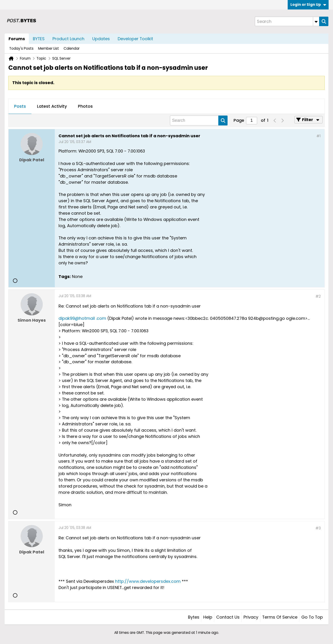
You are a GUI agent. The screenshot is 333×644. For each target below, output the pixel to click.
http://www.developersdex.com (148, 581)
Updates (101, 39)
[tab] (20, 107)
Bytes (194, 617)
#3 (318, 528)
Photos (85, 106)
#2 (318, 296)
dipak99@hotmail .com (82, 318)
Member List (49, 48)
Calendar (72, 48)
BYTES (39, 39)
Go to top (312, 617)
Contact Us (228, 617)
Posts (20, 106)
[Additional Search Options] (316, 21)
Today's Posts (21, 48)
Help (208, 617)
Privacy (251, 617)
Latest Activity (52, 106)
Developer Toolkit (135, 39)
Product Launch (68, 39)
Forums (17, 39)
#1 (319, 136)
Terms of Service (280, 617)
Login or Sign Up (308, 5)
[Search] (287, 21)
